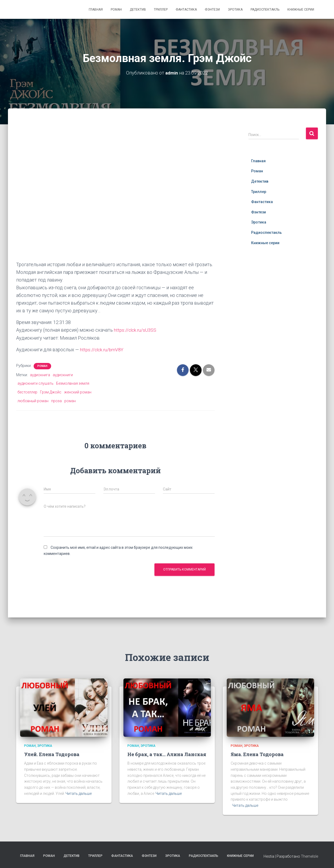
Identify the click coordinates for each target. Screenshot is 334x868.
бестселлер (27, 392)
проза (56, 400)
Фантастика (186, 10)
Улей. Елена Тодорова (52, 754)
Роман (116, 10)
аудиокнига (40, 374)
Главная (96, 10)
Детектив (138, 10)
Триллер (161, 10)
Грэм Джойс (51, 392)
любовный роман (33, 400)
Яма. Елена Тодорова (257, 754)
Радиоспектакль (265, 10)
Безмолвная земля (73, 383)
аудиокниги (63, 374)
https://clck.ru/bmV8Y (102, 349)
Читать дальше (79, 793)
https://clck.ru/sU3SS (136, 330)
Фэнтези (212, 10)
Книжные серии (301, 10)
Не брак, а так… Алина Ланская (167, 754)
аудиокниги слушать (35, 383)
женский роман (78, 392)
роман (70, 400)
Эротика (235, 10)
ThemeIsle (309, 856)
